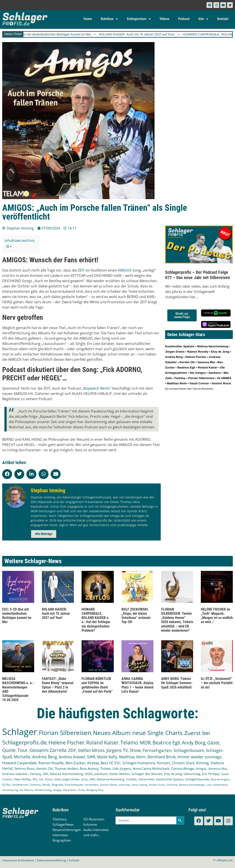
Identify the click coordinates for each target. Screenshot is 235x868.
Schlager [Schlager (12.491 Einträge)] (20, 732)
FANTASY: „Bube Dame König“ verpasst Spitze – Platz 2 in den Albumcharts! (58, 685)
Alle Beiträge (44, 534)
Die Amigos (198, 373)
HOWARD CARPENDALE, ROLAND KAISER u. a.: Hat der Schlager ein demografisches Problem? (96, 620)
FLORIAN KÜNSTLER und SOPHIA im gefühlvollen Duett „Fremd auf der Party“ (97, 685)
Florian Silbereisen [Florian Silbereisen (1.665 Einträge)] (65, 733)
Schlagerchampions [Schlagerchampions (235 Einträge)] (139, 763)
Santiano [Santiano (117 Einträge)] (35, 785)
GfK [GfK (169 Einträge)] (45, 774)
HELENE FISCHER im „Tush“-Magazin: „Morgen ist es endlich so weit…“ (217, 616)
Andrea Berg (174, 357)
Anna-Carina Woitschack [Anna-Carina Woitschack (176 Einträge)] (151, 768)
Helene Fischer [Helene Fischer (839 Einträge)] (66, 742)
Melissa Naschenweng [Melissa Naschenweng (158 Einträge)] (66, 774)
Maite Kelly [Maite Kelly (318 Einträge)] (107, 757)
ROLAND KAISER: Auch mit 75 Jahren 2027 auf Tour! (144, 34)
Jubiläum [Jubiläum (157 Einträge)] (101, 774)
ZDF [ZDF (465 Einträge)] (72, 750)
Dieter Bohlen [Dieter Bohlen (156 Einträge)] (119, 774)
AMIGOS (125, 270)
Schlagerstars (139, 19)
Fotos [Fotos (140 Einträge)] (49, 779)
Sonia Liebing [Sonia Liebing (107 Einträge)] (139, 785)
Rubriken (109, 19)
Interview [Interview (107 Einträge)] (124, 785)
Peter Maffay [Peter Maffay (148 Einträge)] (22, 779)
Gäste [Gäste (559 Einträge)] (213, 743)
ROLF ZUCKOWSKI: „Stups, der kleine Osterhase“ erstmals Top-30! (136, 616)
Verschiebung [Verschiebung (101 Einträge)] (10, 790)
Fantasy (180, 378)
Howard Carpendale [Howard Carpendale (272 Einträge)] (19, 763)
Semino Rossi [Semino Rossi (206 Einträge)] (24, 768)
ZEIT (81, 270)
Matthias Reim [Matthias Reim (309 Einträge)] (132, 757)
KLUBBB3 (224, 378)
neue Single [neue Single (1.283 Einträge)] (148, 733)
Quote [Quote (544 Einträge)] (9, 750)
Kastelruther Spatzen (180, 346)
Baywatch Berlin (97, 388)
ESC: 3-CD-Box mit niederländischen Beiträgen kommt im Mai (55, 34)
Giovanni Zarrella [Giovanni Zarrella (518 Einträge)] (48, 750)
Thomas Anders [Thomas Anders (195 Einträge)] (66, 768)
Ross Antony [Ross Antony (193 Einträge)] (89, 768)
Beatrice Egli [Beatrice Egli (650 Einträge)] (166, 743)
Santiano (215, 373)
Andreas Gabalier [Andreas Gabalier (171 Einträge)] (15, 774)
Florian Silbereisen (201, 378)
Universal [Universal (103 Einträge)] (172, 785)
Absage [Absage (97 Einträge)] (57, 790)
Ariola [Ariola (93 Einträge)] (81, 790)
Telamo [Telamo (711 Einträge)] (129, 743)
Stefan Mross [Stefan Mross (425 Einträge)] (91, 750)
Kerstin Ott (187, 362)
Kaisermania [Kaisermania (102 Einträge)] (220, 785)
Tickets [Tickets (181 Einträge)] (105, 768)
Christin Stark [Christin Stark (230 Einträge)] (183, 763)
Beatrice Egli (186, 367)
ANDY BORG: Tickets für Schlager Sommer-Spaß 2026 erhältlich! (177, 683)
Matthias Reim (177, 383)
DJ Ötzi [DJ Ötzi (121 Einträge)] (6, 785)
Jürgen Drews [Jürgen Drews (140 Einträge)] (71, 779)
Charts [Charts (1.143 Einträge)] (174, 733)
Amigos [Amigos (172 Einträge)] (201, 769)
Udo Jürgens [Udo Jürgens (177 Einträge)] (122, 768)
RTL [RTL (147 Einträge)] (35, 779)
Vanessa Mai (206, 362)
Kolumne (90, 824)
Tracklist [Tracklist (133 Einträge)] (131, 779)
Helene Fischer (196, 357)
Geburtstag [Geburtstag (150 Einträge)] (192, 774)
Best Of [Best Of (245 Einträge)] (107, 763)
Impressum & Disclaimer (18, 860)
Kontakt (223, 19)
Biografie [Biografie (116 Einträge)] (57, 785)
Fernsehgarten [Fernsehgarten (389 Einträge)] (157, 750)
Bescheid (207, 389)
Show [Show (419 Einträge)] (135, 750)
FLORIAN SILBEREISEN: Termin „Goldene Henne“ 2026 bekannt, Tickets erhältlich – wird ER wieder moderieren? (177, 620)
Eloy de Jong (220, 352)
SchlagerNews (63, 824)
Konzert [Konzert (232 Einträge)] (164, 763)
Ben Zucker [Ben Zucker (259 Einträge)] (76, 763)
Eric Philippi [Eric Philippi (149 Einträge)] (211, 774)
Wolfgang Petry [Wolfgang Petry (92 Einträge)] (95, 790)
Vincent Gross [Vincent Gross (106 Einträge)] (157, 785)
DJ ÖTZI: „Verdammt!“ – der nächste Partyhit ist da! (217, 683)
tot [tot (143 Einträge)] (41, 779)
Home (88, 19)
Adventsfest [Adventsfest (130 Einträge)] (146, 779)
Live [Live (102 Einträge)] (209, 785)
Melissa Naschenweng (213, 346)
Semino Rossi (221, 383)
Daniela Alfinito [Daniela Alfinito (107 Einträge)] (109, 785)
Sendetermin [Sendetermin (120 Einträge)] (20, 785)
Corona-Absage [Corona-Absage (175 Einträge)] (183, 768)
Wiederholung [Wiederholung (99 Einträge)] (43, 790)
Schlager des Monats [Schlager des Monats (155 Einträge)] (147, 774)
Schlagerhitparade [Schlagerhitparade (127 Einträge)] (197, 779)
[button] (7, 474)
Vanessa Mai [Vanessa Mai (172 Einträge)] (218, 769)
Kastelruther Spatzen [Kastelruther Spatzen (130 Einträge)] (170, 779)
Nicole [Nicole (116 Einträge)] (46, 785)
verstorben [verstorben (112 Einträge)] (91, 785)
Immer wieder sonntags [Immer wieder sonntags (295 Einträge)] (200, 757)
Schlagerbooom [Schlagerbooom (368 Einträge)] (189, 750)
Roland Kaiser (208, 367)
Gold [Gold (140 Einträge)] (57, 779)
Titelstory (60, 819)
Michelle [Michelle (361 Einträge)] (22, 757)
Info (203, 19)
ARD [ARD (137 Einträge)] (92, 779)
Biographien (62, 840)
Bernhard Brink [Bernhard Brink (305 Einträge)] (162, 757)
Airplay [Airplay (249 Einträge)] (93, 763)
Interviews (60, 835)
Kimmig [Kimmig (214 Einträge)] (202, 763)
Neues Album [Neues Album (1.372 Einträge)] (112, 733)
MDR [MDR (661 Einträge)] (145, 743)
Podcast (184, 19)
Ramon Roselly (198, 352)
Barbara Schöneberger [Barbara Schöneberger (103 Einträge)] (192, 785)
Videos (164, 19)
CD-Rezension (94, 819)
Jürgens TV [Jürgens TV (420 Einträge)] (117, 750)
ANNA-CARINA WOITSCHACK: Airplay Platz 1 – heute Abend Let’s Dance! (137, 685)
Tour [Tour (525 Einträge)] (23, 750)
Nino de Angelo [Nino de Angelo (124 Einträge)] (220, 779)
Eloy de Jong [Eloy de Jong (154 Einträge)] (173, 774)
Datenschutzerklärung (51, 860)
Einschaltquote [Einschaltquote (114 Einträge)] (74, 785)
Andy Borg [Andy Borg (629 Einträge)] (194, 742)
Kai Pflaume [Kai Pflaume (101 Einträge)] (26, 790)
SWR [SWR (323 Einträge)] (91, 757)
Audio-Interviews (96, 830)
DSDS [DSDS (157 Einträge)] (89, 774)
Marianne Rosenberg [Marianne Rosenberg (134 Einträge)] (110, 779)
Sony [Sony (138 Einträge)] (84, 779)
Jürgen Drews (175, 352)
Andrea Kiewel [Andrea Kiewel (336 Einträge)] (72, 757)
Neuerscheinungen (67, 830)
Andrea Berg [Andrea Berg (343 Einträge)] (45, 757)
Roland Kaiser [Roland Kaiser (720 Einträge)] (102, 743)
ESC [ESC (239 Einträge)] (117, 763)
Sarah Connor (199, 383)
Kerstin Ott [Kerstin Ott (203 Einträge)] (45, 768)
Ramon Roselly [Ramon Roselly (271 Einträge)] (51, 763)
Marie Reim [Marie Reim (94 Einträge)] (69, 790)
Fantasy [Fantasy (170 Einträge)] (35, 774)
